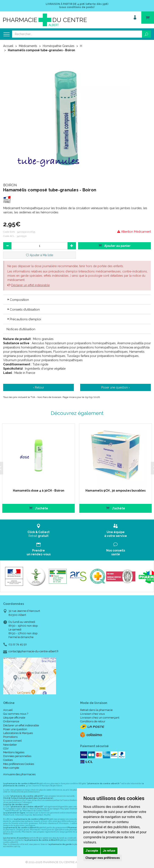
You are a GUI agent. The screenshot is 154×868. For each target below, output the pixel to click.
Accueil (8, 46)
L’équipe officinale (14, 718)
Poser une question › (115, 387)
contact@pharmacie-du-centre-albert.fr (34, 651)
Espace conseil (12, 741)
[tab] (77, 300)
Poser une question (15, 729)
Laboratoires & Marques (18, 733)
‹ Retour (38, 387)
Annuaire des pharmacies (19, 774)
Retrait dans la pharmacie (96, 710)
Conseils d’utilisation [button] (23, 310)
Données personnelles (17, 756)
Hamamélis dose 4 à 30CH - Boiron (37, 491)
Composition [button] (18, 300)
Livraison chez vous (92, 714)
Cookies (8, 760)
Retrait (38, 531)
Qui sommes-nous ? (16, 714)
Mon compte (11, 768)
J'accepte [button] (92, 851)
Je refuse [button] (109, 851)
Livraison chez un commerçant (100, 718)
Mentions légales (14, 752)
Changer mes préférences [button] (103, 858)
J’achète (37, 508)
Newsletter (10, 745)
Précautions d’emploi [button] (24, 319)
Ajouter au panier (114, 245)
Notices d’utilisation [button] (21, 329)
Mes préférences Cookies (19, 764)
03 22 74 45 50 (18, 644)
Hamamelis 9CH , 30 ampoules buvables (113, 491)
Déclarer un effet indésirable (30, 285)
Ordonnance (11, 721)
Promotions (10, 737)
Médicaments (28, 46)
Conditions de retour (93, 721)
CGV (6, 748)
